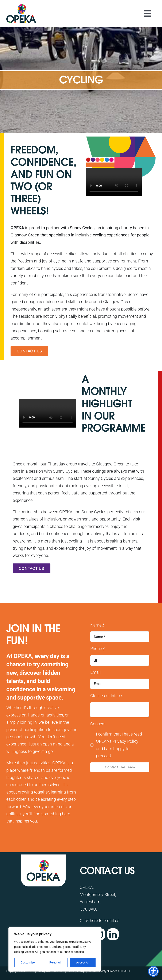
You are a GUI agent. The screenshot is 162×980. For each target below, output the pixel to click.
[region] (55, 949)
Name (97, 625)
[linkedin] (113, 934)
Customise (28, 962)
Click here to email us (100, 921)
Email (96, 672)
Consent (98, 724)
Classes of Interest (107, 696)
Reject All (55, 962)
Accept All (83, 962)
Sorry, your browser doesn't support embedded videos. (114, 182)
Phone (97, 649)
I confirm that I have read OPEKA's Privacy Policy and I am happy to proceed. (119, 745)
